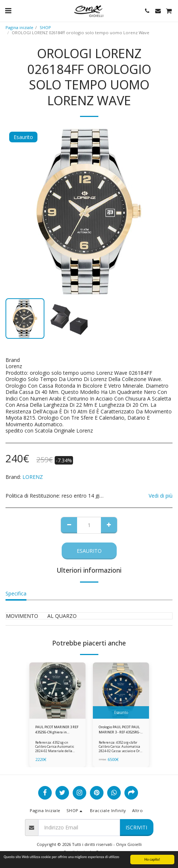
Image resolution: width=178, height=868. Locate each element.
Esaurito (89, 551)
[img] (57, 691)
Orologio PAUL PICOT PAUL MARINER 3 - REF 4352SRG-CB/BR (119, 730)
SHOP (45, 27)
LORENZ (33, 477)
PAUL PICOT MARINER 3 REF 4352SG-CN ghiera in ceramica (57, 730)
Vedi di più (161, 496)
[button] (8, 10)
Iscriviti (136, 827)
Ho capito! (152, 859)
